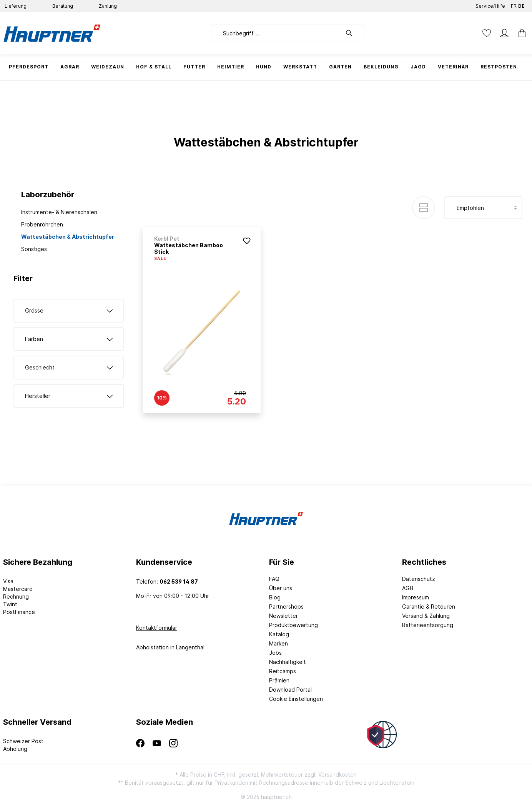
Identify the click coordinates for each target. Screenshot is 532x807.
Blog (275, 597)
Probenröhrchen (42, 224)
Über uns (281, 588)
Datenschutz (419, 579)
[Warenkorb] (520, 33)
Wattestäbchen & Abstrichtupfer (68, 237)
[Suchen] (353, 33)
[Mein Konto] (504, 33)
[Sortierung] (483, 208)
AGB (408, 588)
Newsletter (283, 616)
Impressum (416, 597)
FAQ (274, 579)
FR (514, 4)
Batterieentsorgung (428, 625)
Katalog (279, 634)
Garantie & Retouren (429, 606)
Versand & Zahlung (426, 616)
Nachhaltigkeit (288, 662)
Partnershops (286, 606)
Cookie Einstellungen (296, 699)
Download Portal (290, 690)
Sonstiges (34, 249)
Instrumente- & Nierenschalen (59, 212)
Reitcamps (283, 671)
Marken (278, 643)
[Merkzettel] (487, 33)
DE (521, 4)
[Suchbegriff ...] (276, 33)
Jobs (275, 653)
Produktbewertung (293, 625)
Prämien (279, 680)
